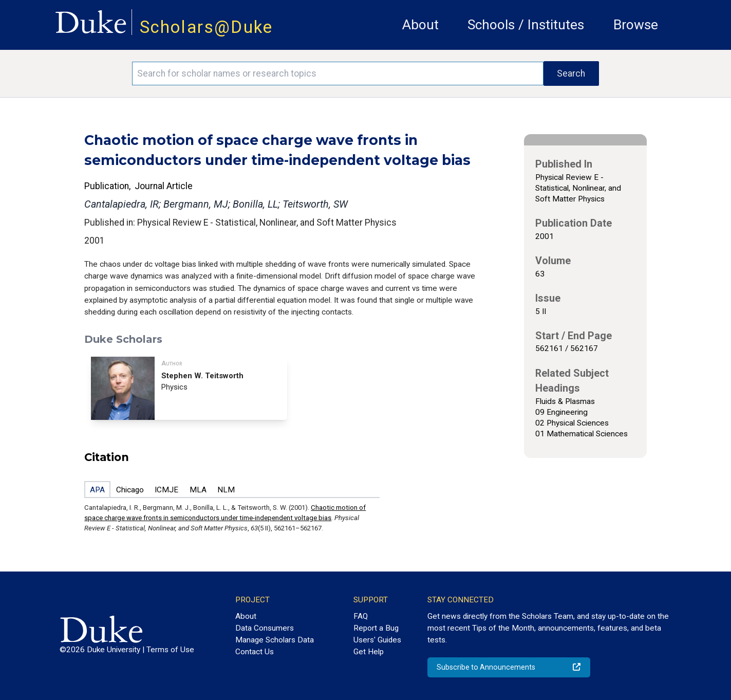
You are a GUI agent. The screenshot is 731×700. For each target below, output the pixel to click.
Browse (636, 25)
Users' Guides (377, 640)
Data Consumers (265, 628)
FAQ (361, 616)
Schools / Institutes (526, 25)
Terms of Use (170, 650)
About (420, 25)
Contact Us (255, 652)
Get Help (369, 652)
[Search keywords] (338, 73)
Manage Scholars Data (275, 640)
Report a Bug (376, 628)
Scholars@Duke (207, 27)
